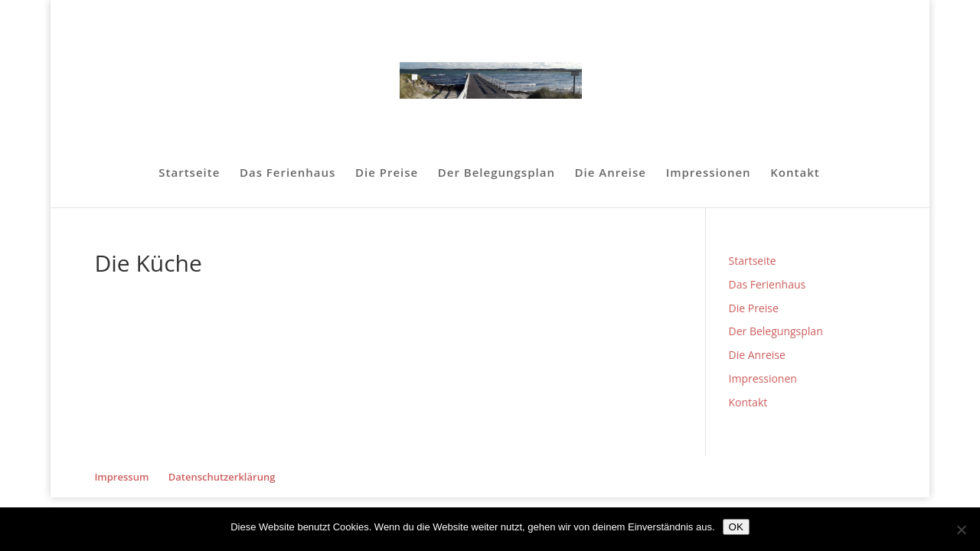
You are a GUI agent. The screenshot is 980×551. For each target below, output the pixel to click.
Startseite (189, 173)
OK (736, 527)
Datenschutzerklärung (222, 477)
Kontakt (795, 173)
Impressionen (709, 173)
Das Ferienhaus (287, 173)
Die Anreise (611, 173)
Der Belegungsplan (497, 173)
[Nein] (961, 530)
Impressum (121, 477)
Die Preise (387, 173)
